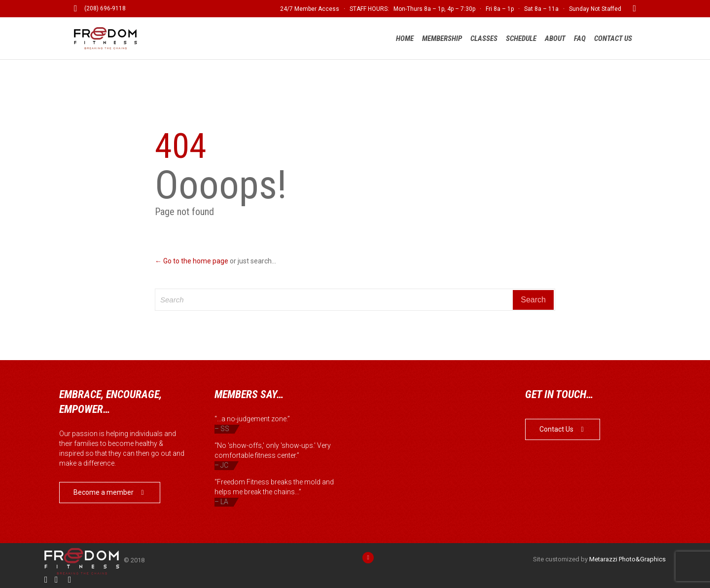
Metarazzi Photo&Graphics (627, 559)
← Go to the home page (192, 261)
